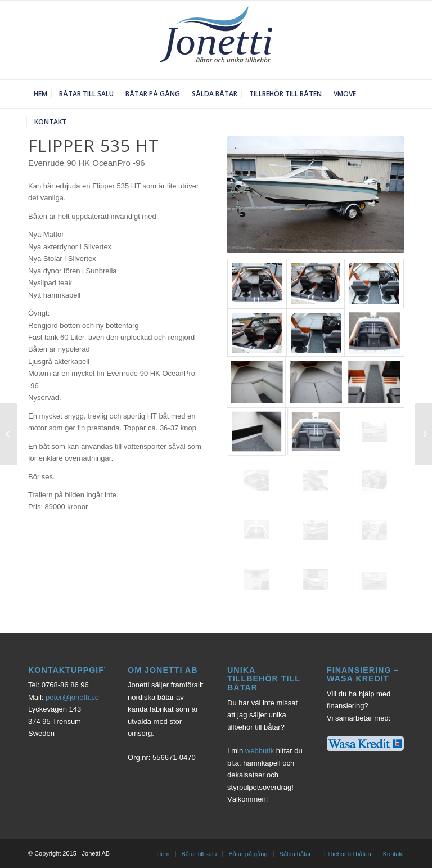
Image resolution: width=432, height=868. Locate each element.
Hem (163, 854)
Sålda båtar (295, 854)
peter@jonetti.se (72, 697)
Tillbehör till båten (347, 854)
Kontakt (393, 854)
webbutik (260, 751)
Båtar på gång (248, 854)
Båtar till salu (199, 854)
